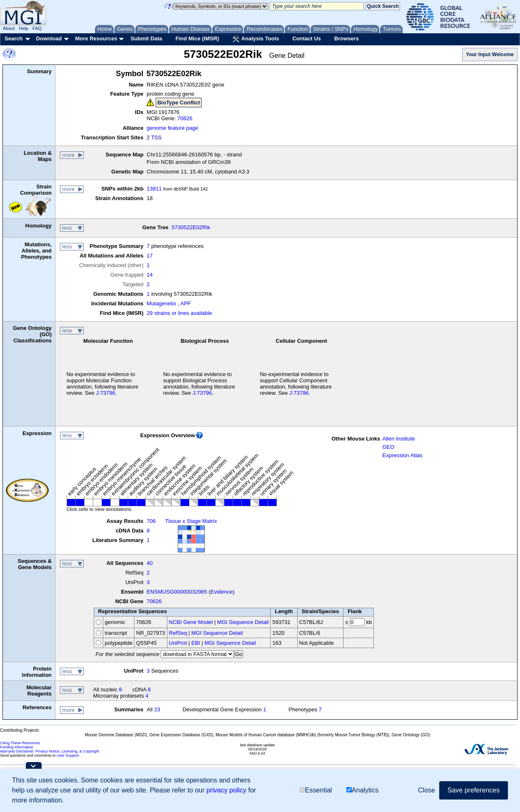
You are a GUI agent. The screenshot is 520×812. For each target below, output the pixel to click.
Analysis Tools (256, 39)
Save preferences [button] (474, 790)
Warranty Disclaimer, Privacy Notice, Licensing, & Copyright (50, 751)
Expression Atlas (402, 455)
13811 (154, 189)
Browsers (347, 38)
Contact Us (307, 38)
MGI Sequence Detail (243, 622)
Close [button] (427, 790)
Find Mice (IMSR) (197, 38)
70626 (185, 118)
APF (185, 303)
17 (149, 256)
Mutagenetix (161, 303)
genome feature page (172, 128)
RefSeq (178, 633)
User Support (68, 755)
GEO (388, 447)
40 (149, 563)
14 (149, 275)
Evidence (222, 592)
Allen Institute (398, 439)
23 (157, 709)
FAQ (37, 28)
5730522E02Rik (191, 227)
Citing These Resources (20, 743)
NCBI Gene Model (191, 622)
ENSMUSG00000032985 (177, 592)
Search (14, 38)
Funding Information (17, 747)
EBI (195, 643)
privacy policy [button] (226, 790)
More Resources (96, 38)
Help (24, 28)
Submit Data (147, 38)
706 (151, 521)
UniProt (178, 643)
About (9, 28)
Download (49, 38)
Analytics (362, 790)
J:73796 (105, 393)
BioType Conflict (179, 103)
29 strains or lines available (179, 313)
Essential (316, 790)
